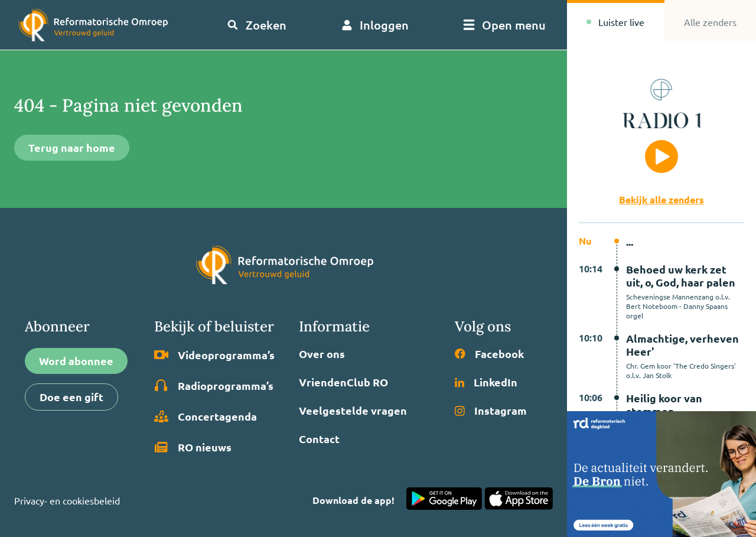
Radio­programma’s (214, 386)
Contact (319, 439)
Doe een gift (71, 397)
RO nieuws (193, 447)
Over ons (322, 354)
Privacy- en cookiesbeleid (67, 500)
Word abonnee (76, 361)
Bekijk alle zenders (661, 199)
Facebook (489, 354)
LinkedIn (486, 382)
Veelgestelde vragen (353, 411)
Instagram (491, 411)
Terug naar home (72, 147)
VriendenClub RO (343, 382)
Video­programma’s (214, 355)
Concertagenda (206, 416)
